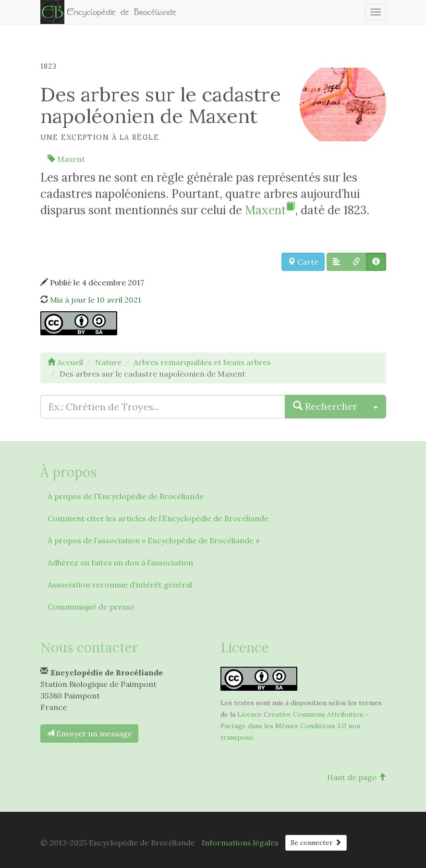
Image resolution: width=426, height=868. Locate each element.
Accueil (65, 362)
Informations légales (240, 843)
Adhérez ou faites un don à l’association (120, 562)
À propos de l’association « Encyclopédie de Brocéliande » (153, 540)
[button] (337, 262)
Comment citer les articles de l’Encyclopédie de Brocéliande (158, 518)
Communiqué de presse (91, 607)
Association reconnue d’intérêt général (120, 585)
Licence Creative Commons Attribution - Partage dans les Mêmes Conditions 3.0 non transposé (294, 726)
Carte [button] (303, 262)
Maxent (66, 159)
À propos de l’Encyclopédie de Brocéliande (126, 496)
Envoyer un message (89, 734)
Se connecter (316, 843)
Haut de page (357, 777)
